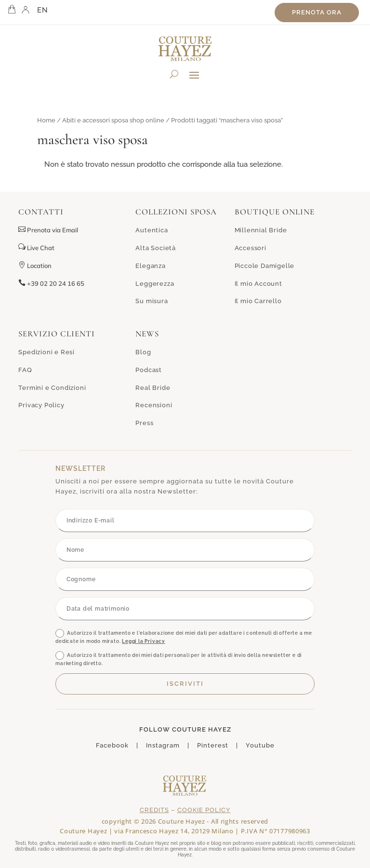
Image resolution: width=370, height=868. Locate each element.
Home (46, 120)
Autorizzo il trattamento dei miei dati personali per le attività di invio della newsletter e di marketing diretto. (178, 659)
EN (42, 10)
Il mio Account (258, 284)
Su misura (152, 301)
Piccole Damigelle (265, 266)
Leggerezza (155, 284)
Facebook (112, 745)
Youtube (260, 745)
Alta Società (156, 248)
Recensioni (154, 405)
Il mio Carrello (258, 301)
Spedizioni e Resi (46, 352)
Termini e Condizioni (52, 388)
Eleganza (150, 266)
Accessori (251, 248)
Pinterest (213, 745)
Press (144, 423)
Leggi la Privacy (144, 641)
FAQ (25, 370)
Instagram (163, 745)
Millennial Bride (261, 230)
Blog (143, 352)
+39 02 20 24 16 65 (51, 283)
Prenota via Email (53, 230)
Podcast (149, 370)
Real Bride (153, 388)
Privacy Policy (41, 405)
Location (35, 266)
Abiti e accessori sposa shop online (113, 120)
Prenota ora (317, 12)
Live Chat (36, 248)
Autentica (152, 230)
